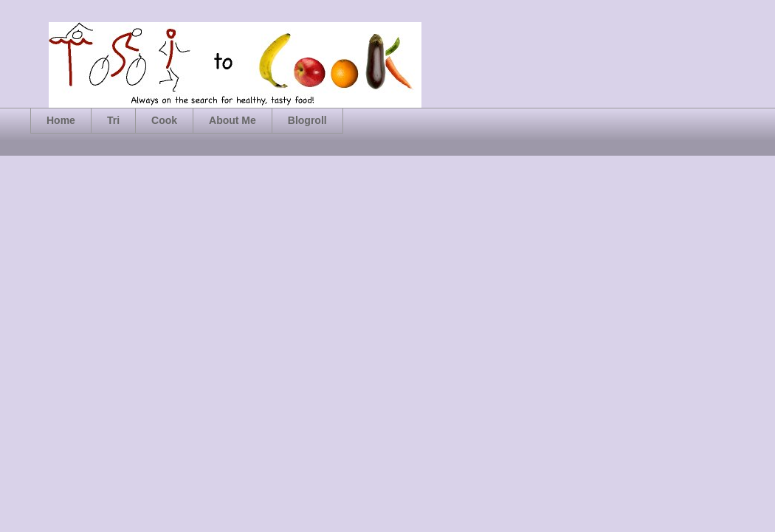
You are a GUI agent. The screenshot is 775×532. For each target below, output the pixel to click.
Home (61, 120)
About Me (232, 120)
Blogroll (307, 120)
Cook (164, 120)
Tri (113, 120)
